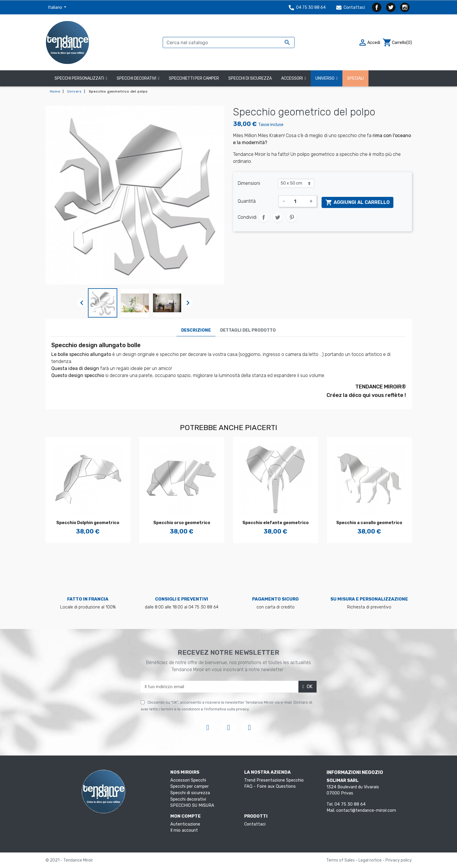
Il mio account (184, 830)
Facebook (377, 7)
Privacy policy (399, 860)
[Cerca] (229, 42)
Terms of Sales (341, 860)
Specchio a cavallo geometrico (369, 523)
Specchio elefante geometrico (276, 523)
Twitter (391, 7)
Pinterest (292, 217)
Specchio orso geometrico (182, 523)
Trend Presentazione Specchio (274, 780)
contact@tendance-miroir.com (366, 810)
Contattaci (351, 7)
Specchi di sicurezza (190, 793)
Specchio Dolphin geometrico (88, 523)
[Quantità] (297, 201)
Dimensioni (249, 183)
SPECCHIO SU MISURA (192, 805)
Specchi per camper (190, 786)
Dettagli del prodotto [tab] (248, 330)
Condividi (264, 217)
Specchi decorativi (188, 799)
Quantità (247, 201)
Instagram (405, 7)
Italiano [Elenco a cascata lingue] (56, 7)
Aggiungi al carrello (357, 202)
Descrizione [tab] (196, 330)
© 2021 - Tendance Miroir (69, 860)
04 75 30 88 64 (307, 7)
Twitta (278, 217)
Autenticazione (185, 824)
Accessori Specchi (188, 780)
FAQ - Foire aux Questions (270, 786)
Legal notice (371, 860)
